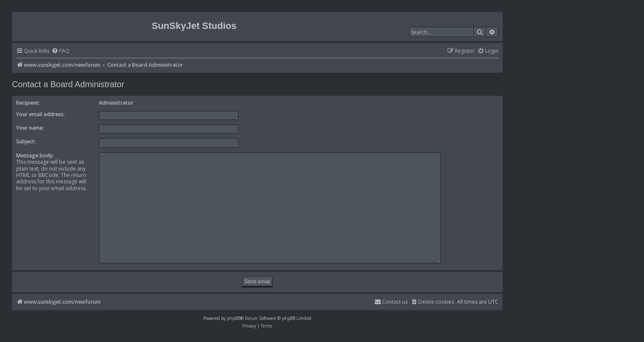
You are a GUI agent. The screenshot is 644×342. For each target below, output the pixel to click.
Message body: (35, 155)
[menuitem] (60, 51)
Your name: (30, 128)
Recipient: (28, 103)
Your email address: (40, 114)
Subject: (26, 141)
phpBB (234, 314)
